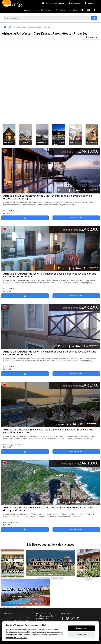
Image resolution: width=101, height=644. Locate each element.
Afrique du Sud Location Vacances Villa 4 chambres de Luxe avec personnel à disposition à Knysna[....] (48, 197)
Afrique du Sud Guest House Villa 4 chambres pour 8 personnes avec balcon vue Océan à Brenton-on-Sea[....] (50, 353)
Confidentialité (42, 618)
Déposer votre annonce (53, 3)
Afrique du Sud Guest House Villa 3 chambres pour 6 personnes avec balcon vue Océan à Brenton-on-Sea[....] (50, 275)
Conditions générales (45, 616)
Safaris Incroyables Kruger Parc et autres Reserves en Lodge (51, 564)
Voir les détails (76, 218)
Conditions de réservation (67, 10)
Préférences (81, 635)
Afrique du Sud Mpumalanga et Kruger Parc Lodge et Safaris (50, 571)
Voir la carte (91, 37)
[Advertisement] (21, 83)
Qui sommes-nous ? (44, 613)
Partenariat (41, 621)
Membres (90, 3)
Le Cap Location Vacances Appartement (25, 596)
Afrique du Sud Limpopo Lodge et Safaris (50, 574)
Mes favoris (74, 3)
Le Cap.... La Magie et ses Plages (25, 591)
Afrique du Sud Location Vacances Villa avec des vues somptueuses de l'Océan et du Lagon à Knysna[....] (50, 509)
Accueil (27, 10)
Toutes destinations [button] (43, 10)
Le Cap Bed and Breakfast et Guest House (25, 604)
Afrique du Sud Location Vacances (50, 578)
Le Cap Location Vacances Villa (25, 600)
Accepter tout (82, 628)
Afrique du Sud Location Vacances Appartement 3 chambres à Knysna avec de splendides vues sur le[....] (48, 431)
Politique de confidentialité (17, 637)
